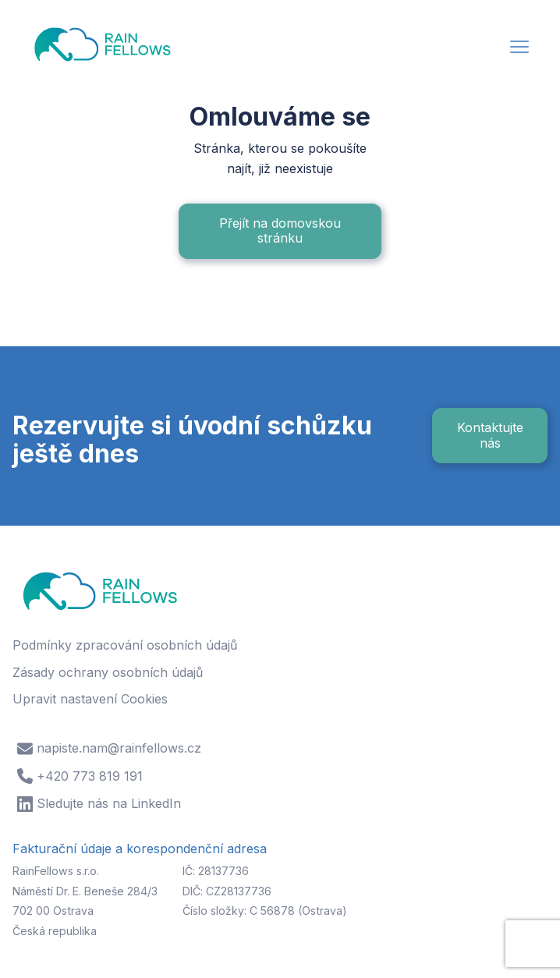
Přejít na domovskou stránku (280, 230)
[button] (519, 49)
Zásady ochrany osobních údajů (108, 672)
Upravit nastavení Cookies (90, 699)
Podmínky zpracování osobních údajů (125, 645)
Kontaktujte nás (490, 435)
